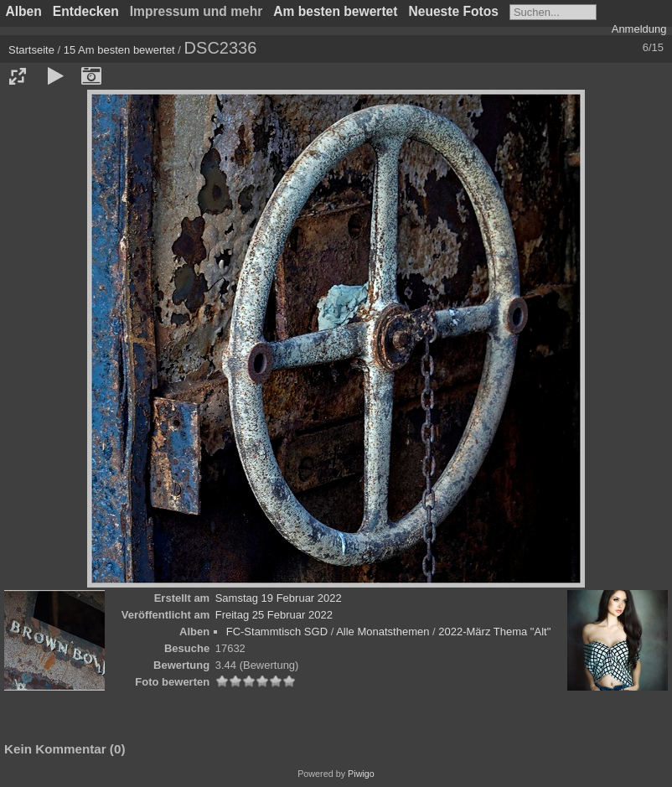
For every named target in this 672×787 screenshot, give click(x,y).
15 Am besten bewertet (119, 50)
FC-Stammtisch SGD (277, 632)
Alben (24, 11)
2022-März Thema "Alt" (494, 632)
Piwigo (361, 774)
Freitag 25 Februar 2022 (274, 615)
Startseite (31, 50)
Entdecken (86, 11)
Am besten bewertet (335, 11)
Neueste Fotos (453, 11)
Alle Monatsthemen (383, 632)
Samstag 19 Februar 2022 (279, 598)
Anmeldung (639, 29)
